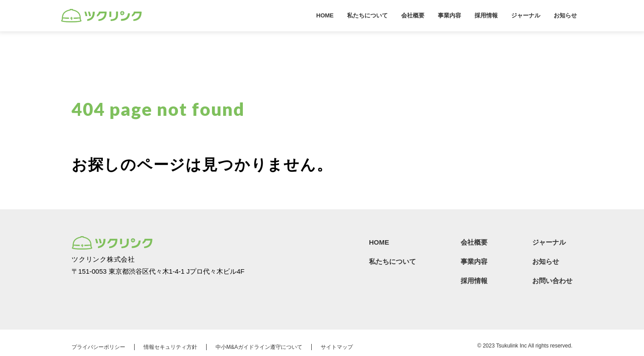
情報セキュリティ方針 (170, 347)
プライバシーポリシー (98, 347)
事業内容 (449, 15)
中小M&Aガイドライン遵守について (259, 347)
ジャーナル (526, 15)
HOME (325, 15)
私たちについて (367, 15)
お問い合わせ (552, 281)
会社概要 (413, 15)
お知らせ (565, 15)
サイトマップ (337, 347)
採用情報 (486, 15)
